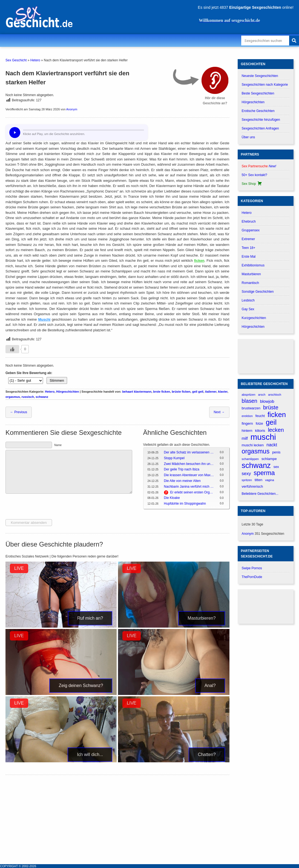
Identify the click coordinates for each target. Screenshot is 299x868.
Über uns (248, 137)
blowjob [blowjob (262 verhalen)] (267, 401)
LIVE (19, 568)
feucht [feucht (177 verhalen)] (260, 416)
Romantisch (250, 283)
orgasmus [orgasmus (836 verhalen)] (256, 451)
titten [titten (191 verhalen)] (258, 480)
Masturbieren (251, 274)
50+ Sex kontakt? (255, 175)
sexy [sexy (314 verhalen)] (246, 473)
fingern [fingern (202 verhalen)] (247, 423)
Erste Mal (249, 257)
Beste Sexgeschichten (258, 93)
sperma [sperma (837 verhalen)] (264, 473)
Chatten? (207, 755)
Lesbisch (248, 300)
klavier (223, 392)
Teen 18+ (249, 248)
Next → (219, 412)
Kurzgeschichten (254, 318)
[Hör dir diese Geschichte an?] (215, 80)
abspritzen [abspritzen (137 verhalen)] (249, 395)
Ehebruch (249, 222)
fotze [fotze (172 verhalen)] (259, 424)
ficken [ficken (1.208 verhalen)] (277, 415)
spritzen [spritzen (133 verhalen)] (247, 480)
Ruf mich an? (90, 618)
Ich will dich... (90, 755)
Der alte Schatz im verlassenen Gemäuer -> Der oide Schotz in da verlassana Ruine (189, 452)
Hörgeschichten (67, 392)
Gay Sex (248, 309)
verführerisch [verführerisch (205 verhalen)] (252, 486)
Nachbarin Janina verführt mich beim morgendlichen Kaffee (189, 487)
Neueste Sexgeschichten (260, 76)
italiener (211, 392)
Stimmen (57, 380)
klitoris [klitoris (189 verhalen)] (260, 431)
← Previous (19, 412)
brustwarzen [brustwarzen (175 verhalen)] (251, 408)
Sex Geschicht (16, 60)
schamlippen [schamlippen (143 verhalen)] (250, 459)
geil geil (198, 392)
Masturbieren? (202, 618)
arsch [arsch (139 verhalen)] (262, 395)
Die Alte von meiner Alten (182, 481)
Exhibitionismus (253, 265)
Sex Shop (252, 184)
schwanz (42, 397)
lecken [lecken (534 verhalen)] (276, 430)
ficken (199, 261)
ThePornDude (252, 577)
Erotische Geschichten (258, 111)
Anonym (72, 109)
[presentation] (47, 507)
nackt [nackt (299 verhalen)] (272, 445)
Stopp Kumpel (174, 458)
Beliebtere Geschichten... (260, 494)
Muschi (44, 319)
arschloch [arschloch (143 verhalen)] (275, 395)
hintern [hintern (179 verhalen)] (247, 431)
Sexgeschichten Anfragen (260, 128)
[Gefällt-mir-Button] (12, 349)
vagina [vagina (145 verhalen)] (270, 480)
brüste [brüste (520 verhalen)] (271, 407)
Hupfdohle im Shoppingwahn (185, 504)
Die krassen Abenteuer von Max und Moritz (189, 475)
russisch (28, 397)
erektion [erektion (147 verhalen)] (247, 416)
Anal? (210, 686)
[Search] (294, 41)
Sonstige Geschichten (258, 292)
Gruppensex (251, 230)
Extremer (248, 239)
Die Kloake (172, 498)
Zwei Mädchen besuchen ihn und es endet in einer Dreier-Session (189, 464)
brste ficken (162, 392)
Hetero (35, 60)
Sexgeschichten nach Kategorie (265, 85)
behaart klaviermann (137, 392)
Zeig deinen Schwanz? (81, 686)
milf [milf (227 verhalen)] (245, 438)
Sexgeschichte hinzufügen (261, 120)
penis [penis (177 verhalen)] (276, 452)
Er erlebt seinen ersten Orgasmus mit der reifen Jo (192, 492)
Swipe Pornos (252, 568)
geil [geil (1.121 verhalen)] (271, 422)
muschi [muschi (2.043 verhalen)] (263, 437)
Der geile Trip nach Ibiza (182, 469)
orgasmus (13, 397)
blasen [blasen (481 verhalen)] (250, 401)
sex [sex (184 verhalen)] (276, 467)
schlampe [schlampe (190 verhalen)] (269, 459)
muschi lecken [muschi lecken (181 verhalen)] (253, 445)
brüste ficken (181, 392)
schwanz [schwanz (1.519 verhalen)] (256, 465)
